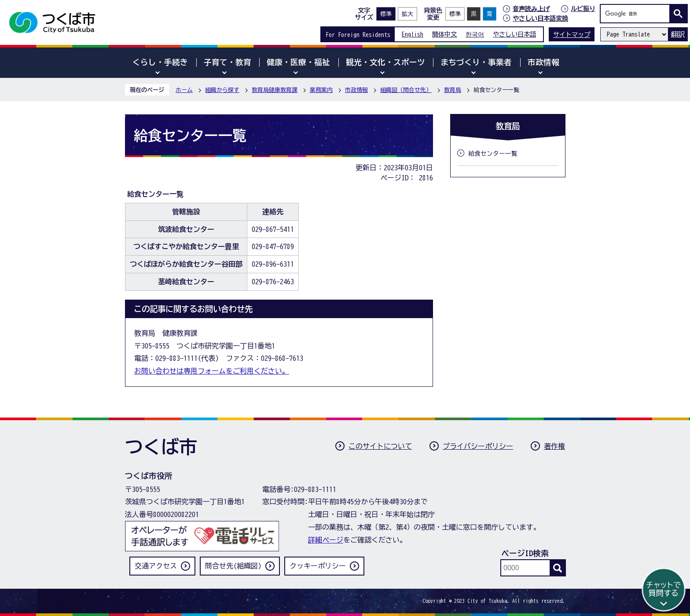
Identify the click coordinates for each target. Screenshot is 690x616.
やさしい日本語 (514, 34)
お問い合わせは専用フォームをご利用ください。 (212, 371)
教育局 (453, 90)
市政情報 (356, 90)
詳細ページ (326, 540)
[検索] (637, 14)
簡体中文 (444, 34)
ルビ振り (583, 9)
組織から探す (222, 90)
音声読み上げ (531, 9)
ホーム (184, 90)
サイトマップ (572, 35)
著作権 (554, 446)
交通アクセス (156, 566)
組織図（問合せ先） (406, 90)
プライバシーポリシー (478, 446)
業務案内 (321, 90)
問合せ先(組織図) (233, 566)
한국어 (475, 34)
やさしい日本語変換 (540, 18)
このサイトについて (380, 446)
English (413, 34)
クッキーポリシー (318, 566)
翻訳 (678, 34)
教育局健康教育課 (275, 90)
